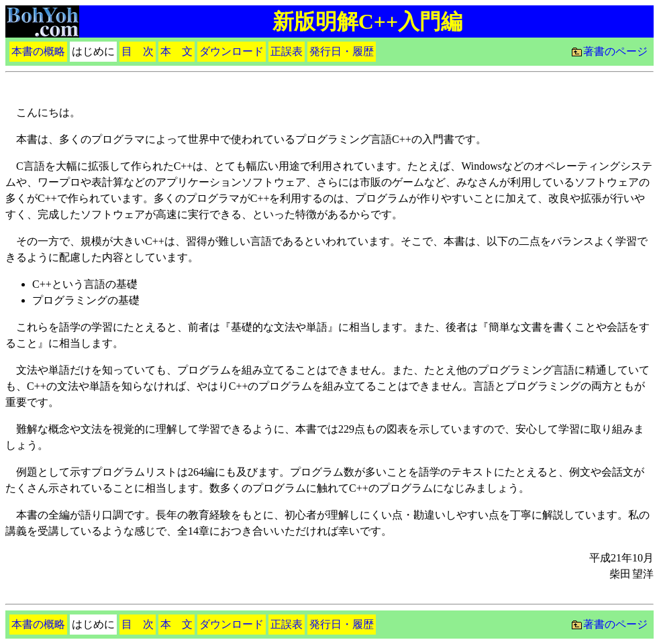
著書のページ (615, 51)
